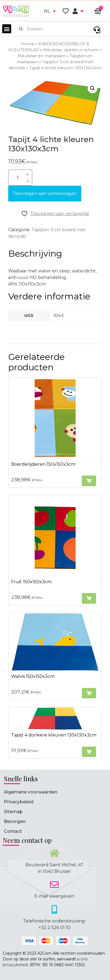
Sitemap (13, 812)
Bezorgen (15, 821)
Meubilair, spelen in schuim (71, 50)
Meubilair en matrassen (42, 56)
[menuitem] (50, 11)
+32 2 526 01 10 (54, 928)
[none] (50, 11)
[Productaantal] (20, 178)
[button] (7, 29)
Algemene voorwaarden (31, 792)
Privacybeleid (19, 802)
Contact (13, 831)
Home (28, 44)
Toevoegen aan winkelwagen (45, 193)
